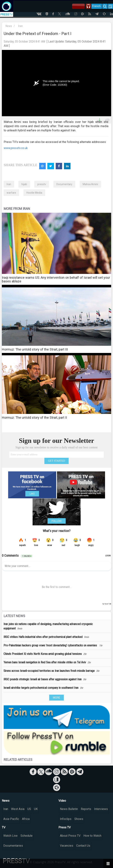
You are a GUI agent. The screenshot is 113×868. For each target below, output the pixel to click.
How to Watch (92, 836)
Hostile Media (34, 193)
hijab (24, 184)
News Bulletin (69, 809)
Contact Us (83, 846)
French (96, 6)
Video (62, 801)
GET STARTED (57, 461)
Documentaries (13, 846)
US (29, 809)
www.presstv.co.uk (16, 148)
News (9, 26)
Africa (26, 819)
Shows (79, 819)
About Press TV (70, 836)
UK (36, 809)
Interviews (101, 809)
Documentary (64, 184)
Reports (86, 809)
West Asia (18, 809)
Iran (21, 26)
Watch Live (10, 836)
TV (4, 827)
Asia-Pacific (11, 819)
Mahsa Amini (90, 184)
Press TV (65, 827)
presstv (42, 184)
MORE (56, 698)
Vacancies (67, 846)
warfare (11, 193)
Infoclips (66, 819)
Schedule (27, 836)
